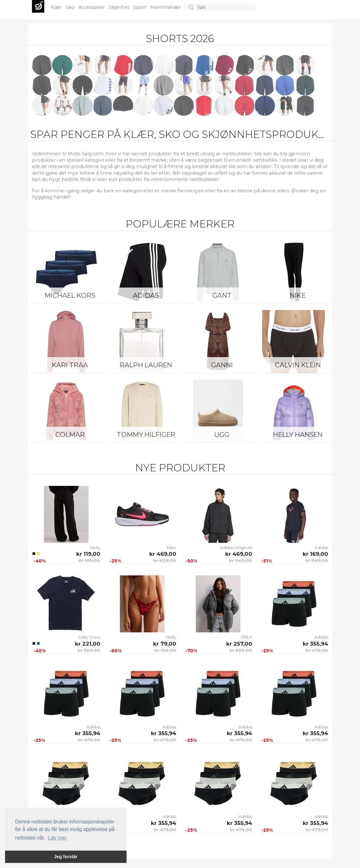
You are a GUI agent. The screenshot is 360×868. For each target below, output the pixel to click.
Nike (298, 295)
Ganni (222, 365)
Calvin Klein (298, 365)
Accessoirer (92, 7)
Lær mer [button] (57, 838)
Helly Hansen (298, 434)
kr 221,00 (88, 644)
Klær (57, 7)
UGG (222, 434)
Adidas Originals (236, 548)
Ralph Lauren (146, 365)
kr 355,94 (315, 644)
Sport (140, 7)
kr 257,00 (239, 644)
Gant (222, 295)
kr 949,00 (241, 561)
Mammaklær (166, 7)
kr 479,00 (317, 650)
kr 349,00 (317, 561)
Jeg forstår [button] (66, 857)
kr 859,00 (241, 650)
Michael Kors (70, 295)
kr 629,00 (165, 561)
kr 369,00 (89, 650)
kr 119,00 (88, 554)
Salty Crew (89, 637)
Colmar (70, 434)
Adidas (146, 295)
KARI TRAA (70, 365)
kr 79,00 (165, 644)
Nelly (95, 548)
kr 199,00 (89, 561)
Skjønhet (120, 7)
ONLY (246, 637)
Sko (71, 7)
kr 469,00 (163, 554)
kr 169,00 (315, 554)
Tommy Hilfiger (146, 434)
